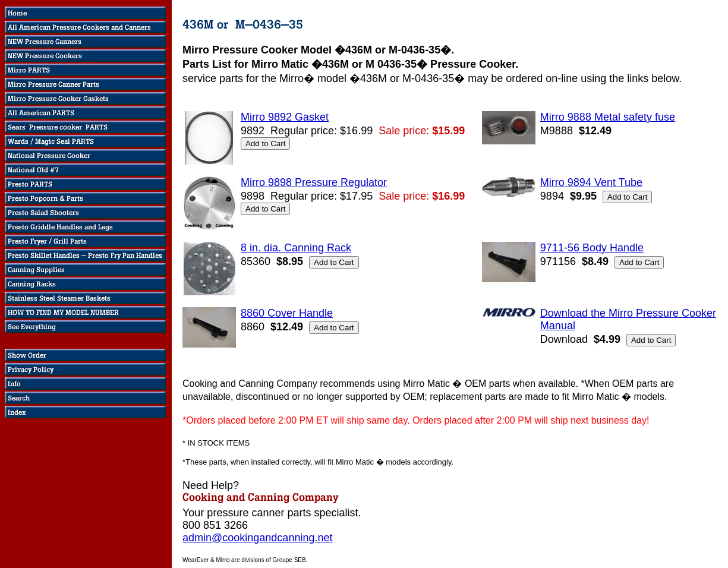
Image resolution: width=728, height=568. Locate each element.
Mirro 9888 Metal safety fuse (608, 117)
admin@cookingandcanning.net (257, 538)
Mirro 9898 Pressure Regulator (314, 182)
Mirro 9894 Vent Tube (591, 182)
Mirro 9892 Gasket (285, 117)
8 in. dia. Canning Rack (296, 248)
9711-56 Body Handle (592, 248)
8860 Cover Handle (287, 313)
